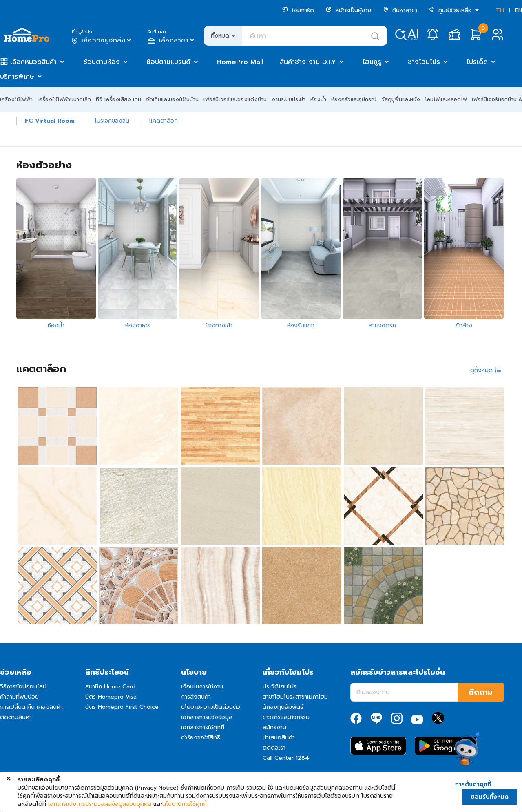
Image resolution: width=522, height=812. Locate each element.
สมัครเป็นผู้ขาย (348, 10)
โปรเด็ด (477, 62)
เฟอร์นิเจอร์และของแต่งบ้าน (235, 99)
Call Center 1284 (286, 758)
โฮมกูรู (372, 62)
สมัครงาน (274, 727)
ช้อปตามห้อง (102, 62)
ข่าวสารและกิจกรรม (286, 717)
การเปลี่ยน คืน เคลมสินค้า (31, 707)
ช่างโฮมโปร (424, 62)
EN (519, 10)
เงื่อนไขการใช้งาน (202, 687)
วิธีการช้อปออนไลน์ (23, 687)
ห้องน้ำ (318, 99)
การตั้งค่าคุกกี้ (473, 785)
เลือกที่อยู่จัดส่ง (102, 40)
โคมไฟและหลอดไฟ (446, 99)
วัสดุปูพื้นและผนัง (401, 99)
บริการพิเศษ (17, 77)
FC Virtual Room (50, 121)
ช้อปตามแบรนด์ (168, 62)
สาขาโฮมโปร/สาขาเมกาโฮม (295, 697)
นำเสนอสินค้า (279, 738)
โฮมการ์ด (298, 10)
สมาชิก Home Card (110, 687)
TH (500, 10)
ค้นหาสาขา (400, 10)
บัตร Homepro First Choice (122, 707)
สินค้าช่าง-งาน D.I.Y (308, 62)
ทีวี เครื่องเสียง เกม (118, 99)
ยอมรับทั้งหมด (490, 797)
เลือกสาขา (172, 40)
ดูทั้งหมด (486, 370)
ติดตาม (481, 692)
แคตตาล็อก (164, 121)
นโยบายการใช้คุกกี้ (185, 804)
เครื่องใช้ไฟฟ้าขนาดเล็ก (64, 99)
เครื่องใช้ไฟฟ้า (16, 99)
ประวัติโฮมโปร (280, 687)
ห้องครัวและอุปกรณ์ (354, 99)
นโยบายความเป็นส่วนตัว (211, 707)
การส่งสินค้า (196, 697)
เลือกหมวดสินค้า (33, 62)
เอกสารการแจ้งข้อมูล (207, 717)
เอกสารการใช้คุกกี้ (203, 727)
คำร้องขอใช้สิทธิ (201, 738)
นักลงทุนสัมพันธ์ (283, 707)
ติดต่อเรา (274, 748)
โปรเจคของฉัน (112, 121)
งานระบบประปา (289, 99)
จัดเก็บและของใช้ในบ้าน (172, 99)
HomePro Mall (240, 62)
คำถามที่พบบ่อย (19, 697)
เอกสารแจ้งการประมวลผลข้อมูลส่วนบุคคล (100, 804)
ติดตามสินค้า (16, 717)
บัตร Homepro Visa (111, 697)
